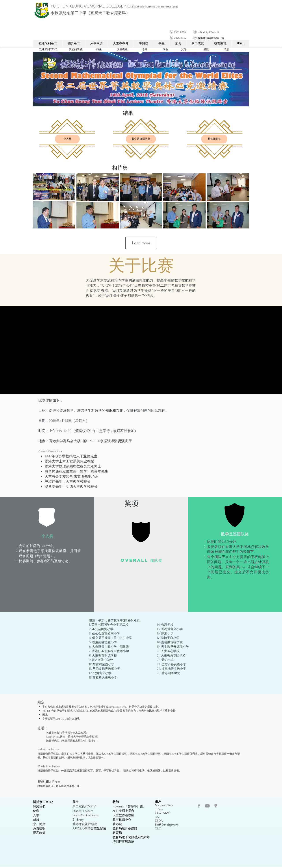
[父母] (184, 49)
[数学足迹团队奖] (141, 139)
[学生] (166, 49)
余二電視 (79, 806)
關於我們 (39, 806)
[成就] (206, 49)
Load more (141, 243)
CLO (158, 828)
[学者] (145, 49)
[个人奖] (67, 139)
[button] (121, 43)
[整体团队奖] (214, 139)
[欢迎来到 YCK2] (48, 49)
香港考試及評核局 (85, 824)
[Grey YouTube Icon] (207, 806)
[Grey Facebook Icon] (199, 806)
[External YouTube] (141, 350)
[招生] (99, 49)
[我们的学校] (76, 49)
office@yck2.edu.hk (209, 32)
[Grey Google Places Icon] (216, 806)
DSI (157, 817)
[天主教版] (122, 49)
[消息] (226, 49)
